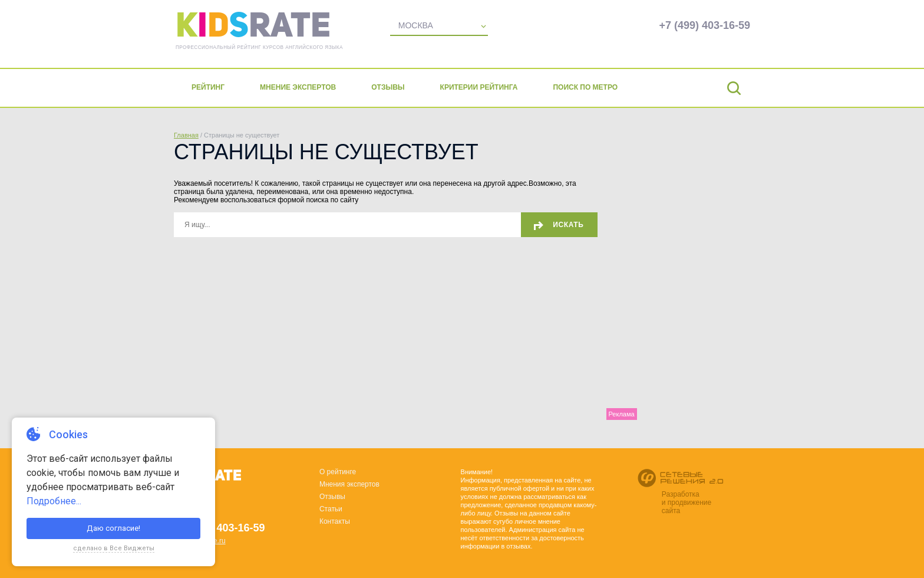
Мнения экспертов (349, 484)
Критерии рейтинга (479, 87)
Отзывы (388, 87)
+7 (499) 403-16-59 (704, 25)
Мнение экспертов (298, 87)
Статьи (331, 509)
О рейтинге (338, 472)
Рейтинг (208, 87)
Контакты (335, 521)
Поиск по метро (585, 87)
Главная (186, 135)
